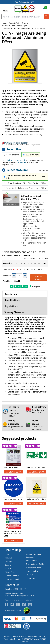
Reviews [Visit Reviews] (29, 575)
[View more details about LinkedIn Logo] (19, 604)
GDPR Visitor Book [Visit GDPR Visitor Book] (12, 579)
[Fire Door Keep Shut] (14, 491)
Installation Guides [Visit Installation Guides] (34, 568)
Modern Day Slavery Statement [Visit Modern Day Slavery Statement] (34, 556)
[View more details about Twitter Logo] (13, 604)
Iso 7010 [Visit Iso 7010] (8, 569)
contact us (21, 162)
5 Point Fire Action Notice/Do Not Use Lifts (12, 534)
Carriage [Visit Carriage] (8, 561)
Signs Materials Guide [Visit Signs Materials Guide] (35, 564)
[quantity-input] (19, 276)
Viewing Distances (14, 312)
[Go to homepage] (25, 9)
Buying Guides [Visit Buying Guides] (32, 571)
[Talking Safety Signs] (37, 491)
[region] (14, 455)
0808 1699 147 (20, 589)
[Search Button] (46, 17)
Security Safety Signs (18, 23)
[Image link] (25, 143)
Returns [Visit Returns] (8, 565)
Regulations (11, 306)
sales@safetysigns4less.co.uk (22, 595)
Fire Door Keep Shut (13, 499)
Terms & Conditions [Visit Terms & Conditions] (13, 576)
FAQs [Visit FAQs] (7, 554)
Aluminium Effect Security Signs (15, 26)
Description (11, 294)
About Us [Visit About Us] (8, 558)
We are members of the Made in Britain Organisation (21, 145)
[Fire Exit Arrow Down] (37, 459)
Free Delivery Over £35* (25, 2)
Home (4, 23)
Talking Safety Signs (36, 499)
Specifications (12, 300)
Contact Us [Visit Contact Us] (30, 578)
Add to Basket (39, 278)
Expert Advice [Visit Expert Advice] (31, 560)
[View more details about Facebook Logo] (8, 604)
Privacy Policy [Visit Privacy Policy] (10, 572)
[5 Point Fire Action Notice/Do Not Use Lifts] (14, 525)
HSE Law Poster (11, 467)
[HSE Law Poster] (14, 459)
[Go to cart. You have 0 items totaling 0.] (44, 9)
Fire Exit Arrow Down (36, 467)
